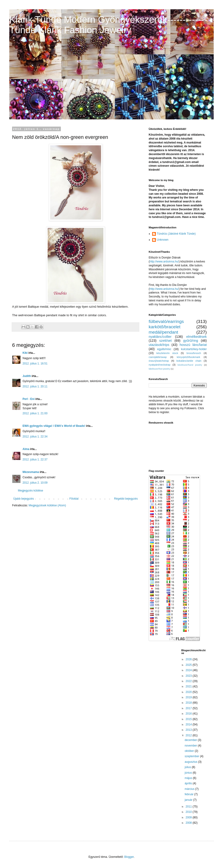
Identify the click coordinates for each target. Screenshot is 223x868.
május (189, 778)
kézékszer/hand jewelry (190, 365)
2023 (189, 676)
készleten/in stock (167, 353)
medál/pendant (163, 332)
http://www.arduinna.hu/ (164, 262)
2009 (189, 817)
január (189, 800)
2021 (189, 686)
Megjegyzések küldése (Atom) (47, 505)
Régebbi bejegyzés (126, 499)
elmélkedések (197, 337)
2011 (189, 807)
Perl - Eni (29, 399)
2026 (189, 659)
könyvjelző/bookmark (189, 357)
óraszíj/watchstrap (159, 361)
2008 (189, 823)
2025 (189, 665)
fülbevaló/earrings (166, 321)
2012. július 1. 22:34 (35, 437)
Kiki (25, 353)
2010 (189, 812)
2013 (189, 730)
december (191, 740)
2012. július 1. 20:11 (35, 386)
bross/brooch (194, 353)
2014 (189, 724)
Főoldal (74, 499)
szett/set (166, 341)
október (190, 751)
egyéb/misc (164, 349)
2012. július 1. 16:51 (35, 364)
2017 (189, 708)
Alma (26, 449)
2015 (189, 719)
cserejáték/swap (158, 357)
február (189, 794)
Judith (27, 376)
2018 (189, 703)
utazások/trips (159, 345)
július (188, 767)
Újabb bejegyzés (24, 499)
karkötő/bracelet (165, 327)
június (189, 773)
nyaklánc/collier (160, 337)
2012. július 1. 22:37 (35, 460)
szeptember (192, 756)
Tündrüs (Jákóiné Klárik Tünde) (176, 234)
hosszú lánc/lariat (193, 345)
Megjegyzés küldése (31, 491)
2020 (189, 692)
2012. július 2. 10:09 (35, 483)
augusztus (191, 762)
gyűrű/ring (191, 341)
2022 (189, 681)
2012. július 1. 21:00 (35, 413)
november (191, 746)
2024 (189, 670)
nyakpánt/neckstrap (160, 365)
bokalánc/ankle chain (189, 361)
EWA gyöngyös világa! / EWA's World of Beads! (54, 426)
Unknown (163, 240)
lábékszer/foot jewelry (159, 369)
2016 (189, 714)
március (190, 789)
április (189, 783)
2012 (189, 735)
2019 (189, 697)
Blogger (129, 857)
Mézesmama (31, 472)
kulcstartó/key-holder (194, 349)
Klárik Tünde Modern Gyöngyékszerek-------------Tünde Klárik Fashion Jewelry (108, 25)
